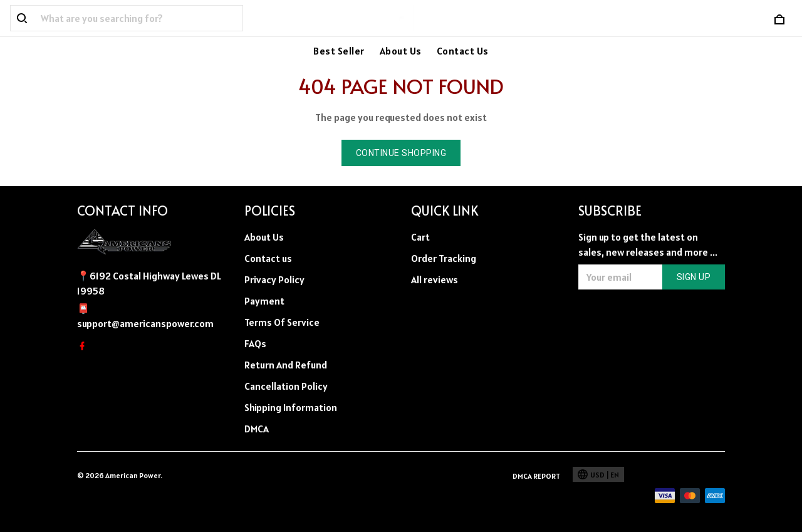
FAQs (255, 343)
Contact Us (463, 51)
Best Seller (339, 51)
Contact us (268, 258)
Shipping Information (291, 407)
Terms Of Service (282, 322)
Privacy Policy (274, 279)
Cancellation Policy (286, 386)
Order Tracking (444, 258)
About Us (401, 51)
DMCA (257, 429)
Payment (264, 301)
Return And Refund (286, 365)
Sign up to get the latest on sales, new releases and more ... (648, 244)
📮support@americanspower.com (145, 316)
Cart (420, 237)
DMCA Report (536, 476)
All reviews (435, 279)
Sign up (694, 277)
